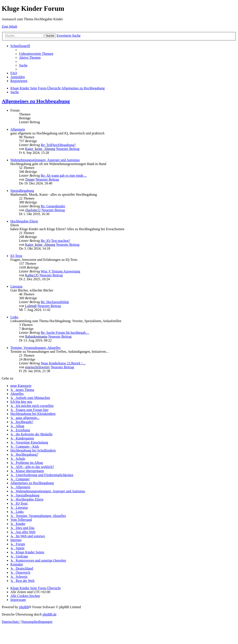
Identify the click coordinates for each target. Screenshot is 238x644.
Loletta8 (31, 306)
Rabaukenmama (36, 336)
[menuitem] (36, 54)
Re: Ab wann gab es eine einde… (64, 176)
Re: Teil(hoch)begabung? (58, 145)
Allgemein (18, 129)
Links (14, 317)
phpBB (24, 607)
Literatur (16, 286)
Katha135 (32, 275)
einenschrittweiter (38, 367)
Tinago (30, 179)
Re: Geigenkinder (53, 206)
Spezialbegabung (22, 191)
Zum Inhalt (10, 26)
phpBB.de (50, 614)
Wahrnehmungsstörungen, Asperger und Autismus (45, 160)
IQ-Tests (16, 256)
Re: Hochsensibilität (55, 302)
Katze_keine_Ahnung (40, 149)
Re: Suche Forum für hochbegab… (65, 333)
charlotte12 (33, 210)
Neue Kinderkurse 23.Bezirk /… (63, 363)
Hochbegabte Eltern (24, 221)
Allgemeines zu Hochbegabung (36, 101)
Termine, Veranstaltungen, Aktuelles (35, 348)
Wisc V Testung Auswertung (60, 271)
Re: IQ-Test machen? (55, 241)
